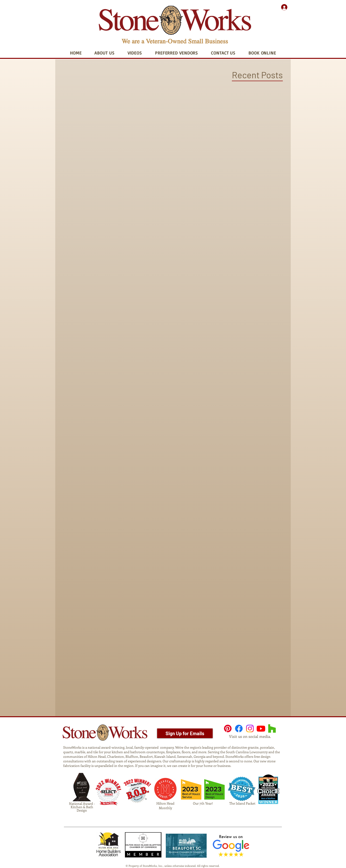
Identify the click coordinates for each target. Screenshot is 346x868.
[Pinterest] (228, 728)
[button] (105, 53)
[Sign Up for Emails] (185, 733)
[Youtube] (261, 728)
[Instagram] (250, 728)
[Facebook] (239, 728)
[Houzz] (272, 728)
